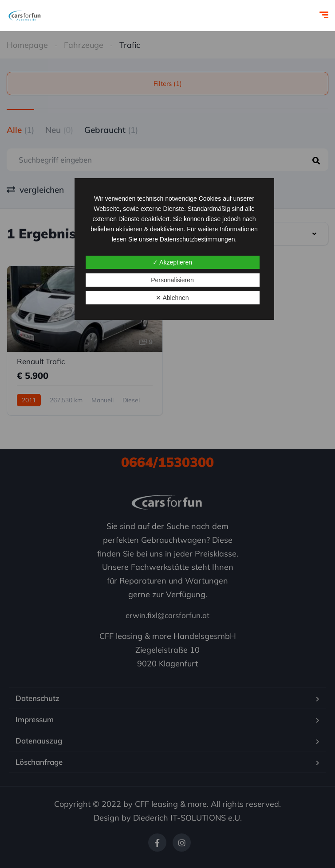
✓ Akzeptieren (172, 262)
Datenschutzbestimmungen (197, 239)
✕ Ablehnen (172, 298)
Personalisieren (172, 280)
